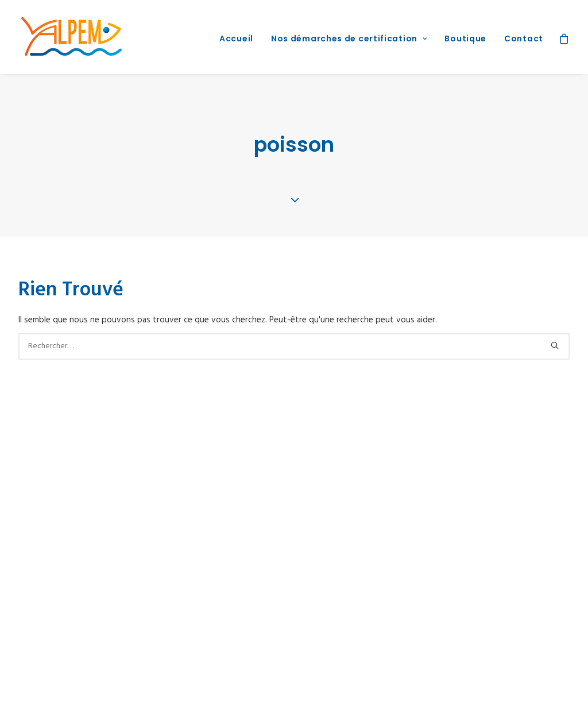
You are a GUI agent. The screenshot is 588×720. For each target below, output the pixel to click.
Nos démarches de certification (349, 38)
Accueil (236, 38)
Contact (524, 38)
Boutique (465, 38)
